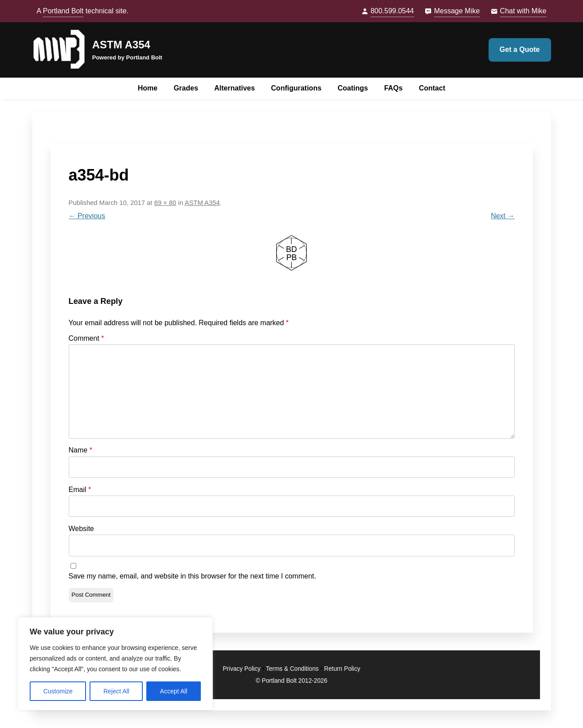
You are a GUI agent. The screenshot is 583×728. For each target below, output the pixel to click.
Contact (432, 88)
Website (82, 529)
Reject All (116, 691)
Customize (58, 691)
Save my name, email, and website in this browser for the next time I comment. (192, 576)
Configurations (296, 88)
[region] (115, 664)
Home (148, 88)
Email (80, 490)
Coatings (353, 88)
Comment (86, 338)
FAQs (393, 88)
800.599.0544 (392, 11)
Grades (186, 88)
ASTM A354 (121, 45)
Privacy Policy (241, 669)
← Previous (87, 216)
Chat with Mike (523, 11)
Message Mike (457, 11)
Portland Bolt (63, 11)
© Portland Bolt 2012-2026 (292, 681)
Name (80, 450)
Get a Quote (520, 49)
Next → (503, 216)
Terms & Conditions (292, 669)
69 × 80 (165, 203)
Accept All (174, 691)
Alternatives (235, 88)
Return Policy (342, 669)
